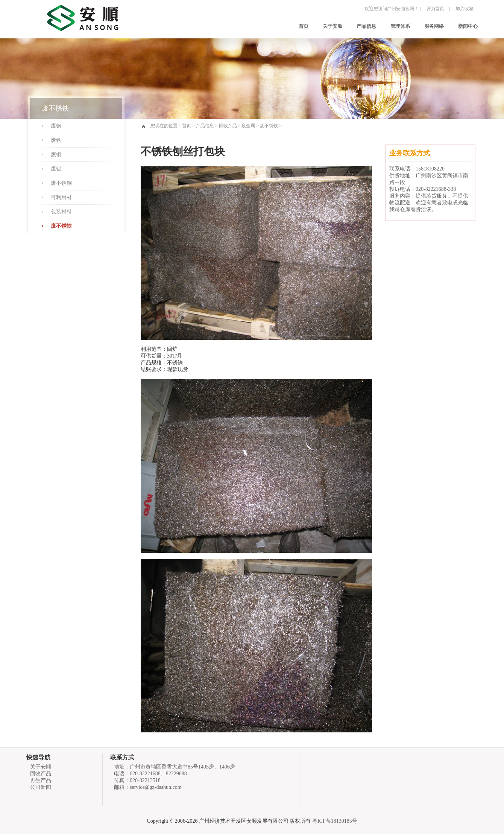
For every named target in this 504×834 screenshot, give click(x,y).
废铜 (56, 154)
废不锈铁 (61, 226)
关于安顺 (332, 26)
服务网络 (434, 26)
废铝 (56, 169)
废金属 (248, 126)
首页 (304, 26)
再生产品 (41, 780)
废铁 (56, 140)
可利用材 (61, 197)
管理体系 (400, 26)
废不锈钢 (61, 183)
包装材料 (61, 212)
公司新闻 (41, 787)
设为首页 (435, 9)
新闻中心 (468, 26)
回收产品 (228, 126)
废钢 (56, 126)
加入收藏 (465, 9)
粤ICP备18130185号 (335, 821)
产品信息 (366, 26)
